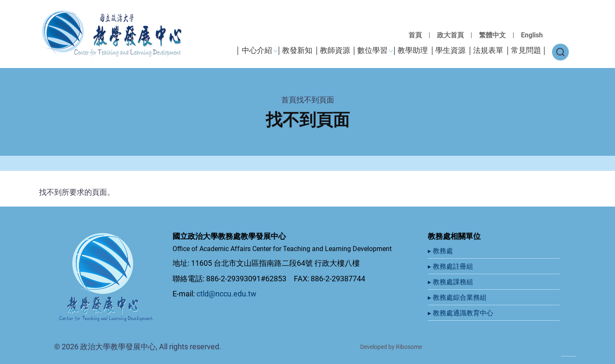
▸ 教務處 (441, 251)
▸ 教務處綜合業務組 (458, 297)
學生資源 (450, 50)
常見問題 (526, 50)
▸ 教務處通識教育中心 (461, 313)
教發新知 (297, 50)
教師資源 (335, 50)
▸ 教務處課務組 (451, 282)
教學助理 (413, 50)
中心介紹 (257, 50)
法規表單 (488, 50)
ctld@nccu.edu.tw (226, 294)
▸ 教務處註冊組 (451, 266)
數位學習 (372, 50)
